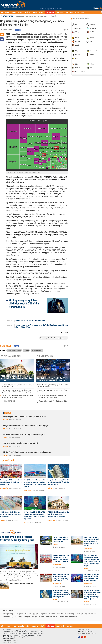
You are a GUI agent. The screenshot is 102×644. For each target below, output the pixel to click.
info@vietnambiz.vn (12, 640)
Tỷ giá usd (28, 614)
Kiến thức (53, 16)
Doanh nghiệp (28, 490)
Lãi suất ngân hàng (81, 614)
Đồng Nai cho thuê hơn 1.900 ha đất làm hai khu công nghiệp (25, 426)
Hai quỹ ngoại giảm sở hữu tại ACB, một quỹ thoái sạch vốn (25, 417)
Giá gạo (34, 617)
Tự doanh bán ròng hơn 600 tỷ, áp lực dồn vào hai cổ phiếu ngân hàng (53, 386)
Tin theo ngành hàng (81, 19)
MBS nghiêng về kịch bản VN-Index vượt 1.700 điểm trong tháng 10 (24, 303)
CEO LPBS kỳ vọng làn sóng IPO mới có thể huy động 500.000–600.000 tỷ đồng (52, 397)
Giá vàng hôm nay (8, 614)
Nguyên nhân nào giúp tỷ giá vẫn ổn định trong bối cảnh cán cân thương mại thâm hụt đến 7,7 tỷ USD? (92, 595)
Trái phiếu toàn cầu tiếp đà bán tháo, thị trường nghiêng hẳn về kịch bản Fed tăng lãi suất (59, 482)
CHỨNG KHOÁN (50, 12)
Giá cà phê (60, 614)
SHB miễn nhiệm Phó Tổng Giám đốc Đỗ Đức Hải (21, 443)
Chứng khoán (7, 16)
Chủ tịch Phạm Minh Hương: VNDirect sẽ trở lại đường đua (52, 391)
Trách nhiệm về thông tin (10, 642)
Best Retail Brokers (52, 617)
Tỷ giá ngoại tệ (19, 614)
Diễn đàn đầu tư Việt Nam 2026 (68, 617)
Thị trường (20, 16)
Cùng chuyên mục (45, 356)
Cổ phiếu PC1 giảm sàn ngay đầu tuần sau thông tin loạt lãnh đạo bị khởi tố (18, 386)
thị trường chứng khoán (14, 350)
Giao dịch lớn (31, 16)
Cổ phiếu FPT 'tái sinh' (8, 401)
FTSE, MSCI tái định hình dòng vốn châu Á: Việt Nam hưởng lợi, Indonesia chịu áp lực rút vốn (17, 378)
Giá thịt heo (27, 617)
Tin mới (7, 413)
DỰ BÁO (14, 12)
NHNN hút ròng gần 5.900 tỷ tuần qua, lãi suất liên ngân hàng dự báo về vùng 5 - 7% (11, 514)
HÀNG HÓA (21, 12)
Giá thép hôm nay (8, 617)
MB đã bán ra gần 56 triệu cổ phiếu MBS (30, 321)
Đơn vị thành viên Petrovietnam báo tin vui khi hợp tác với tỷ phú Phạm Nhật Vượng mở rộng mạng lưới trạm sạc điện (35, 483)
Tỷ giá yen (36, 614)
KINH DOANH (70, 12)
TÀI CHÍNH (35, 12)
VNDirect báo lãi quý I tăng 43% (22, 583)
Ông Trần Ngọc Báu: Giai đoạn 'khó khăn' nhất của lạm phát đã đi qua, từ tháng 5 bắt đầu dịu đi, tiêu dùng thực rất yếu (35, 515)
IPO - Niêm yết (43, 16)
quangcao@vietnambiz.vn (89, 633)
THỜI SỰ (7, 12)
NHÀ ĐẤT (42, 12)
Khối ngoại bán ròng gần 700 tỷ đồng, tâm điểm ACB (52, 402)
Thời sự (26, 523)
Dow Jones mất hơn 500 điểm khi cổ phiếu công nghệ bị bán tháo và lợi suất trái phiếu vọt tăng (17, 391)
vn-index (26, 350)
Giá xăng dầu (92, 614)
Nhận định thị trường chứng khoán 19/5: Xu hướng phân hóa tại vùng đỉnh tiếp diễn (52, 379)
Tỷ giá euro (43, 614)
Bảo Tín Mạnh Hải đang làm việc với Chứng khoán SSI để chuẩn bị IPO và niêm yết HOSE (11, 482)
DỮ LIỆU (77, 12)
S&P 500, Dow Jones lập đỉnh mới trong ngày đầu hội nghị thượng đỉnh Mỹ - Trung (17, 397)
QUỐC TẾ (28, 12)
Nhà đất (5, 429)
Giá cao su (42, 617)
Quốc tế (5, 437)
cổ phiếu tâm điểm (37, 350)
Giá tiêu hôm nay (69, 614)
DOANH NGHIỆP (60, 12)
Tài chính (6, 420)
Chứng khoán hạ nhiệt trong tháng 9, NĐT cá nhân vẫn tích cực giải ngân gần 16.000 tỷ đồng (42, 326)
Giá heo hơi (52, 614)
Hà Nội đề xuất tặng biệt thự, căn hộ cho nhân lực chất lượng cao (27, 452)
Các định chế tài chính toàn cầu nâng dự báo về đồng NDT (24, 435)
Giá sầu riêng (18, 617)
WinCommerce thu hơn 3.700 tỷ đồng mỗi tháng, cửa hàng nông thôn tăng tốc (61, 578)
